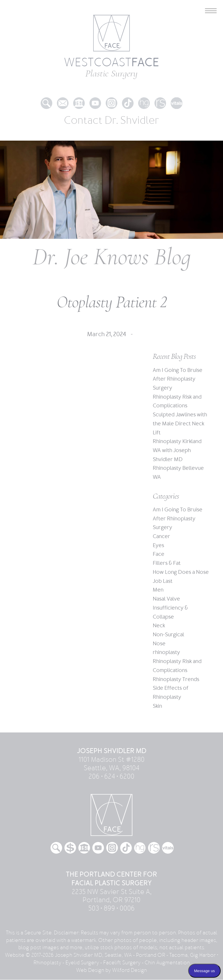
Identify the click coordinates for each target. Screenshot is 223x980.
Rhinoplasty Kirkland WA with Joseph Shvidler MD (177, 450)
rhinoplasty (166, 653)
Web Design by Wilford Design (111, 970)
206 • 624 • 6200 (111, 777)
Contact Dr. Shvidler (111, 120)
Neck (159, 626)
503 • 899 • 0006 (111, 909)
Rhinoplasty (47, 963)
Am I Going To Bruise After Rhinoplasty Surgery (178, 379)
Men (158, 590)
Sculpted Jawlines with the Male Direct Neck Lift (180, 424)
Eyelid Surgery (82, 963)
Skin (157, 706)
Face (159, 555)
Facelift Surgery (122, 963)
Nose (159, 644)
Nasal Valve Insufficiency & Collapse (170, 608)
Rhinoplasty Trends (176, 679)
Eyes (158, 545)
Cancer (161, 536)
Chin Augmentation (167, 963)
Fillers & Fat (167, 564)
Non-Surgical (168, 635)
